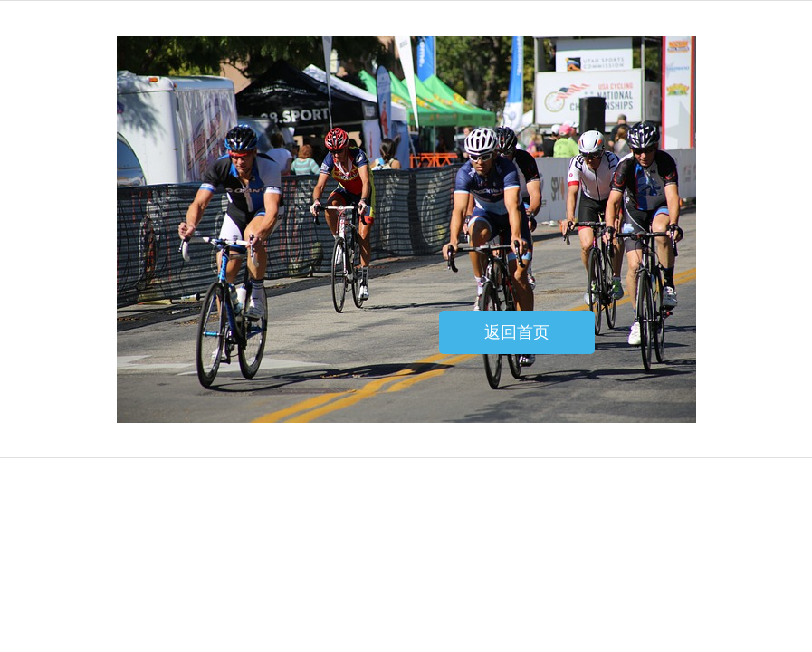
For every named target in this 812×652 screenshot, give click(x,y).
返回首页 (517, 332)
